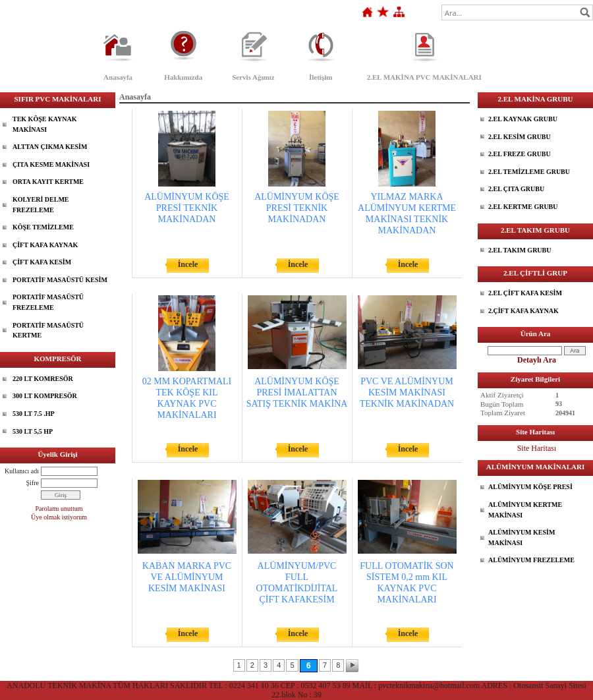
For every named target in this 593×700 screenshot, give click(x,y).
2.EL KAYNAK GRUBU (523, 119)
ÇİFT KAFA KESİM (42, 262)
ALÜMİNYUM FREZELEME (531, 560)
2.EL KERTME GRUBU (523, 207)
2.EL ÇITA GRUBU (516, 189)
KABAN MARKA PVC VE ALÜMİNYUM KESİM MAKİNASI (187, 577)
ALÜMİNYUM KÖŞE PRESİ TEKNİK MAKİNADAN (187, 208)
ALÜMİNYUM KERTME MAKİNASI (525, 510)
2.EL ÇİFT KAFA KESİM (525, 293)
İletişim (321, 77)
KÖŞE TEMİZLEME (43, 227)
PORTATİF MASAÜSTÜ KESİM (60, 280)
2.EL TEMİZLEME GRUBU (529, 172)
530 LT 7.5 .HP (34, 414)
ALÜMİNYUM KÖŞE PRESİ (530, 487)
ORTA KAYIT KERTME (48, 182)
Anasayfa (118, 77)
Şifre (33, 483)
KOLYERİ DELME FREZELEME (41, 205)
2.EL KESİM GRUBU (520, 137)
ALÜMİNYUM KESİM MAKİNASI (522, 538)
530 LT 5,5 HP (33, 431)
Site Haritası (537, 448)
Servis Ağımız (253, 77)
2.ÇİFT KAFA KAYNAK (523, 311)
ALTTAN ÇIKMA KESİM (50, 147)
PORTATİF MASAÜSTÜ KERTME (48, 331)
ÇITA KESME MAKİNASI (51, 164)
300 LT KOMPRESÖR (45, 396)
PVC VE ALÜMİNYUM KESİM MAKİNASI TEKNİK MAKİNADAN (407, 393)
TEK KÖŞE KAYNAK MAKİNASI (44, 124)
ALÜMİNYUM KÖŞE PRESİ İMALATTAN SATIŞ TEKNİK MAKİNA (297, 393)
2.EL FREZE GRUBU (520, 154)
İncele (188, 264)
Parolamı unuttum (59, 509)
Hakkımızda (183, 77)
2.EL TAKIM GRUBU (520, 250)
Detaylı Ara (537, 360)
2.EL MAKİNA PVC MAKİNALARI (424, 77)
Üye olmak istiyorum (59, 517)
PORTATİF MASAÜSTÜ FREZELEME (48, 302)
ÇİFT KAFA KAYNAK (45, 245)
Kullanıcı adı (22, 471)
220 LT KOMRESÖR (43, 379)
